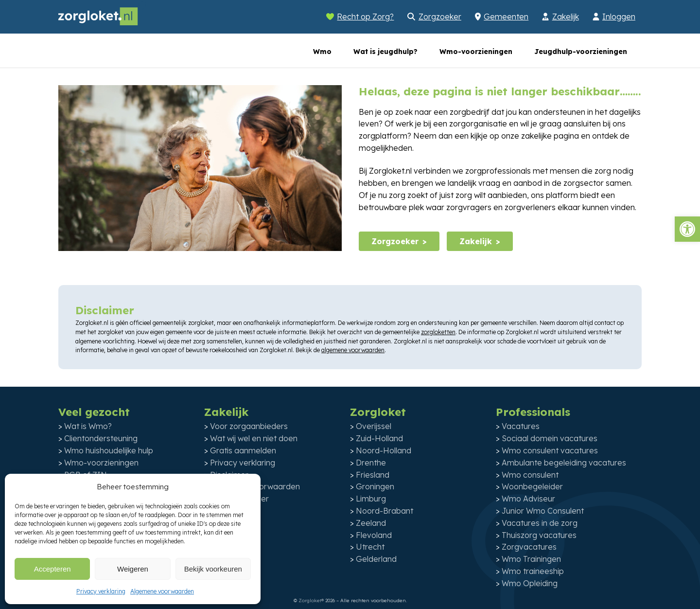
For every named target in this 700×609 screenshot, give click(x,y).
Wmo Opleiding (530, 583)
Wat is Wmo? (88, 426)
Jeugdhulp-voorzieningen (581, 52)
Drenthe (371, 463)
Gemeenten (506, 17)
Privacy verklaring (101, 591)
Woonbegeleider (532, 486)
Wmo (322, 52)
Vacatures (521, 426)
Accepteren (52, 569)
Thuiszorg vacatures (539, 535)
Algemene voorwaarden (162, 591)
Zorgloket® (311, 600)
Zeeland (371, 523)
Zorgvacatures (529, 547)
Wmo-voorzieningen (476, 52)
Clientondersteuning (101, 438)
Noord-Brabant (385, 511)
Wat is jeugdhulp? (385, 52)
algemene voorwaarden (353, 350)
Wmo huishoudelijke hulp (109, 450)
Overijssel (374, 426)
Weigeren (133, 569)
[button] (687, 229)
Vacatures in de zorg (540, 523)
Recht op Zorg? (365, 17)
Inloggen (619, 17)
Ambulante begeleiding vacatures (564, 463)
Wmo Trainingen (531, 559)
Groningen (375, 486)
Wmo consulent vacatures (550, 450)
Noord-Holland (384, 450)
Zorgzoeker (440, 17)
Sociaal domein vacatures (550, 438)
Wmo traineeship (533, 571)
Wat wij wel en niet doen (254, 438)
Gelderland (376, 559)
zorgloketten (438, 332)
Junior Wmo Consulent (543, 511)
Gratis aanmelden (243, 450)
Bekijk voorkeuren (213, 569)
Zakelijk (566, 17)
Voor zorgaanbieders (249, 426)
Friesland (373, 475)
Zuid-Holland (379, 438)
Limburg (371, 499)
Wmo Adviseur (528, 499)
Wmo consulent (530, 475)
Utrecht (370, 547)
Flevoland (374, 535)
